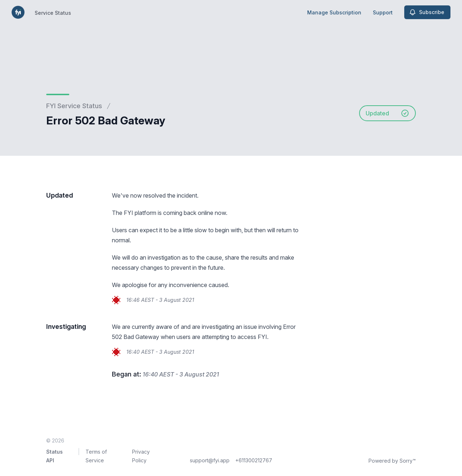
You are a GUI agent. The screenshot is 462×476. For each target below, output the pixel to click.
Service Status (53, 13)
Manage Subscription (334, 12)
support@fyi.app (210, 460)
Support (383, 12)
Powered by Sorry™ (392, 461)
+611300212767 (254, 460)
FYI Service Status (74, 106)
